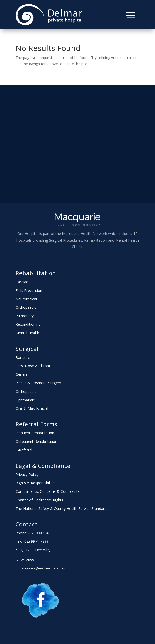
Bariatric (23, 357)
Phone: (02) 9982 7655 (34, 533)
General (22, 374)
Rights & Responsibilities (36, 483)
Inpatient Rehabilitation (35, 433)
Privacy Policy (27, 475)
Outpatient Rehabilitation (36, 441)
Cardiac (22, 282)
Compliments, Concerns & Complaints (48, 491)
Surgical (27, 349)
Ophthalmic (25, 400)
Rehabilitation (36, 273)
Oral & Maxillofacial (32, 408)
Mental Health (27, 333)
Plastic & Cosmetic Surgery (38, 383)
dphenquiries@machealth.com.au (40, 568)
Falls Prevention (29, 290)
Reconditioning (28, 324)
